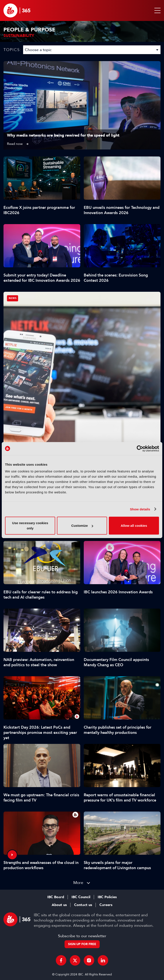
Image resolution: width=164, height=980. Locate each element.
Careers (106, 905)
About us (59, 905)
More (78, 883)
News (13, 298)
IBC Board (56, 897)
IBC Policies (107, 897)
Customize (82, 526)
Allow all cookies (134, 526)
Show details (140, 509)
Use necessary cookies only (30, 526)
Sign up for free (82, 944)
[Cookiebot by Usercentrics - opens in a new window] (140, 448)
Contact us (83, 905)
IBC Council (81, 897)
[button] (157, 10)
